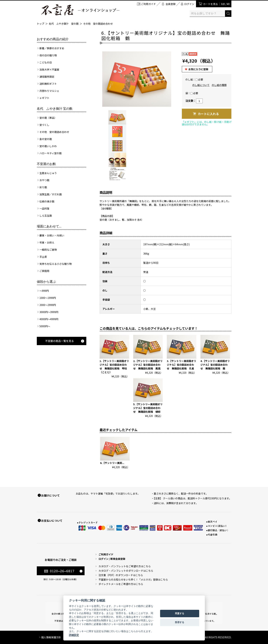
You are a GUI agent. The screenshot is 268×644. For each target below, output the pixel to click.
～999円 (44, 291)
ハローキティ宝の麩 (51, 153)
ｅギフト (44, 98)
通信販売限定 (47, 77)
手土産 (43, 257)
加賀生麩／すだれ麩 (51, 194)
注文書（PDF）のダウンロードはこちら (121, 575)
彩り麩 (43, 187)
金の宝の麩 (46, 139)
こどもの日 (46, 62)
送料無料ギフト (48, 84)
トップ (41, 24)
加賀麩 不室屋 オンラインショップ (80, 10)
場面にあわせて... (49, 226)
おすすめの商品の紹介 (53, 39)
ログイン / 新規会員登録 (112, 559)
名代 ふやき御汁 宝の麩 (64, 24)
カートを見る (216, 4)
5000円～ (45, 326)
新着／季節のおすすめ (52, 48)
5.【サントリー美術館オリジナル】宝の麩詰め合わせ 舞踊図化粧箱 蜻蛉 (148, 408)
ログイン (189, 4)
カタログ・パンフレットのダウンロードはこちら (126, 571)
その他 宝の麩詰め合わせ (98, 24)
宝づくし (44, 125)
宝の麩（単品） (48, 118)
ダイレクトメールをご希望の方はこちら (121, 584)
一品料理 (44, 208)
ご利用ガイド (148, 4)
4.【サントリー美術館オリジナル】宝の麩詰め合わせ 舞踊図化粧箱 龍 (215, 365)
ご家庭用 (44, 271)
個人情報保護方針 (51, 637)
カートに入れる (208, 114)
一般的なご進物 (48, 250)
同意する (180, 613)
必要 (201, 79)
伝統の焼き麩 (47, 201)
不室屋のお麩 (46, 164)
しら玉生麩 (46, 216)
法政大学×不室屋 (49, 69)
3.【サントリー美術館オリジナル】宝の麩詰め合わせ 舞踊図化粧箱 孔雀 (181, 365)
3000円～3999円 (49, 312)
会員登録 (171, 4)
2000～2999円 (48, 305)
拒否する (180, 622)
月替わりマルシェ (49, 91)
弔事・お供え (47, 242)
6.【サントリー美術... (112, 463)
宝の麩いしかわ (48, 146)
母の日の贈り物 (48, 55)
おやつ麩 (44, 180)
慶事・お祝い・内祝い (52, 235)
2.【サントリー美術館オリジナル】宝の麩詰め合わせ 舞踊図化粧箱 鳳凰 (148, 365)
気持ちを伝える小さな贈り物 (56, 264)
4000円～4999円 (49, 319)
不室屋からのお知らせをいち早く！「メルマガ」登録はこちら (133, 579)
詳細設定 (74, 635)
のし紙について (201, 85)
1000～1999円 (48, 298)
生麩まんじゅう (48, 173)
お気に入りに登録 (198, 69)
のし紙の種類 (219, 85)
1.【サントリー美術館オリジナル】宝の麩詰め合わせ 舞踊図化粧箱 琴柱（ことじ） (114, 366)
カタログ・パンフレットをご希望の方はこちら (125, 566)
